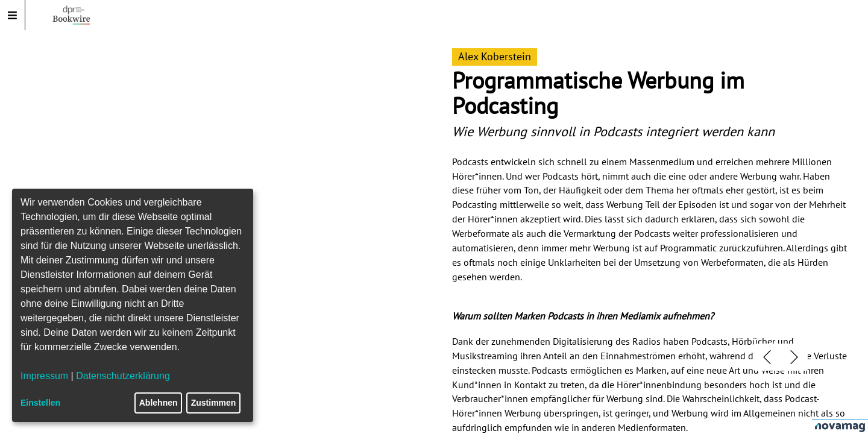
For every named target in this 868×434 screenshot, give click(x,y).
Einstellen (40, 403)
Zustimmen (214, 403)
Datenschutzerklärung (123, 376)
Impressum (44, 376)
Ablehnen (159, 403)
